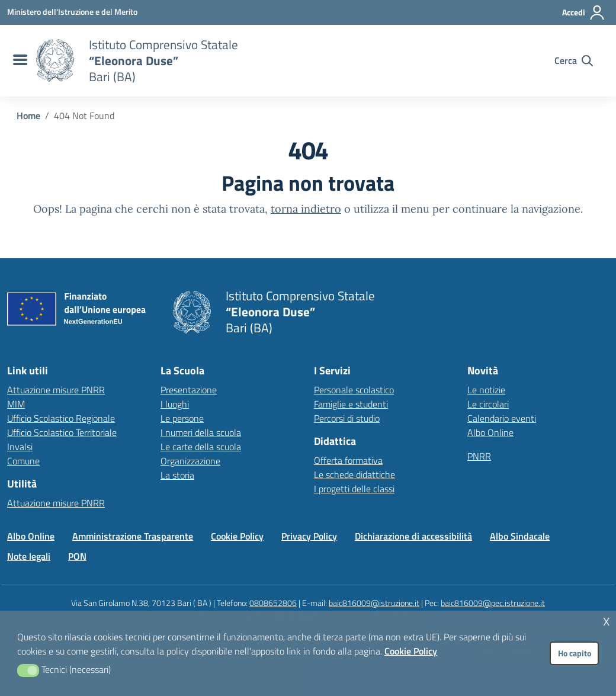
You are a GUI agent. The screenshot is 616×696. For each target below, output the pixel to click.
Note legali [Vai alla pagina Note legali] (29, 556)
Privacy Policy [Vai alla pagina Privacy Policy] (309, 536)
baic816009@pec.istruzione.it (493, 603)
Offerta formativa (348, 460)
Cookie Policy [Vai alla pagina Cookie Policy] (237, 536)
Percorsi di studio (347, 418)
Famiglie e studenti (351, 404)
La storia (177, 475)
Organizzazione (190, 461)
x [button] (607, 620)
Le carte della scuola (201, 447)
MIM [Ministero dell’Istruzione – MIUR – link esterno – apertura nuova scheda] (16, 404)
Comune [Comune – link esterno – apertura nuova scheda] (23, 461)
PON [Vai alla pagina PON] (77, 556)
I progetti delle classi (354, 489)
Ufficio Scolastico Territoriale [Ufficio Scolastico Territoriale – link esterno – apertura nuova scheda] (62, 432)
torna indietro (306, 209)
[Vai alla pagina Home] (28, 116)
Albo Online (490, 432)
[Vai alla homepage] (55, 60)
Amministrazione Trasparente (133, 536)
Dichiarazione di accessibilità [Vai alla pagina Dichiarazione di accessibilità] (413, 536)
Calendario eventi (502, 418)
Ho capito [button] (575, 653)
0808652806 (273, 603)
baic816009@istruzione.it (374, 603)
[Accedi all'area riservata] (584, 12)
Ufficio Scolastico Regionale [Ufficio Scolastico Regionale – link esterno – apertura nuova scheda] (61, 418)
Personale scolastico (354, 390)
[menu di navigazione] (19, 60)
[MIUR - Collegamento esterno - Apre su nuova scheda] (72, 12)
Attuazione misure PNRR (56, 390)
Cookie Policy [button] (411, 651)
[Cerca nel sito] (574, 60)
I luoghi (175, 404)
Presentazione (189, 390)
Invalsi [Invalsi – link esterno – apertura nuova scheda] (20, 447)
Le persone (182, 418)
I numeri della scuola (201, 432)
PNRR (479, 456)
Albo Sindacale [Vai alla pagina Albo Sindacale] (520, 536)
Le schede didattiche (354, 474)
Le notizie (486, 390)
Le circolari (488, 404)
